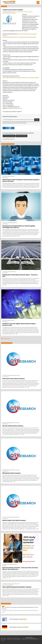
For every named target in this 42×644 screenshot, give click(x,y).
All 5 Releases (5, 339)
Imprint (5, 639)
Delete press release (9, 136)
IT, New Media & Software (12, 223)
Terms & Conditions (17, 639)
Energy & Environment (12, 272)
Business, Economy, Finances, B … (14, 584)
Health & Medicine (11, 176)
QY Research (5, 518)
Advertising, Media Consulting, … (14, 375)
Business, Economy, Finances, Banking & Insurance (22, 12)
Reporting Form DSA (33, 639)
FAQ (2, 639)
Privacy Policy (10, 639)
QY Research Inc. (6, 377)
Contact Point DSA (25, 639)
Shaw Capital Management (8, 585)
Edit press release (22, 136)
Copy (37, 120)
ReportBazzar (13, 13)
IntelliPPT (4, 566)
